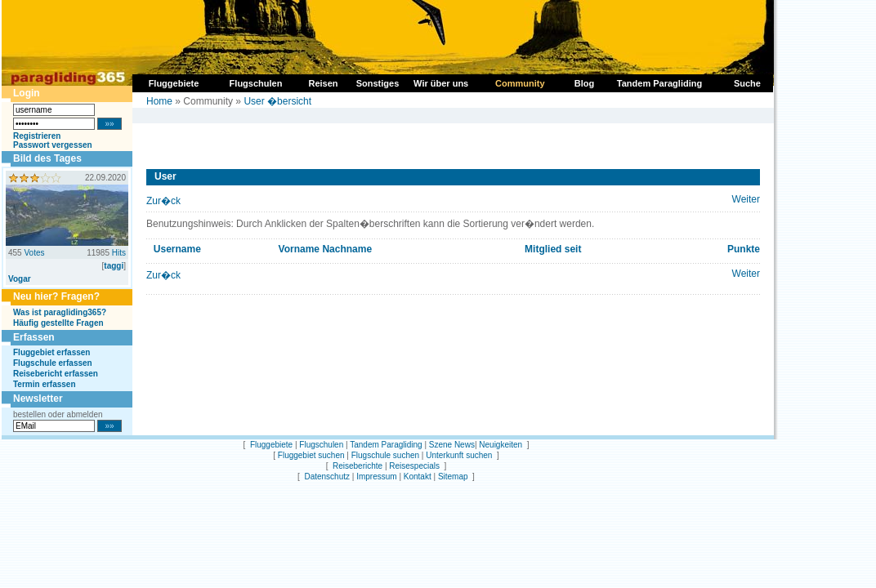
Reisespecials (414, 466)
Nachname (347, 249)
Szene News (452, 445)
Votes (34, 253)
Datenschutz (327, 477)
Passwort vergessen (53, 145)
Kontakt (418, 477)
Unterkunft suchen (459, 455)
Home (159, 101)
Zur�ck (163, 201)
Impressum (376, 477)
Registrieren (37, 136)
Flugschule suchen (385, 455)
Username (177, 249)
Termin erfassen (45, 384)
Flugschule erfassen (53, 363)
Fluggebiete (271, 445)
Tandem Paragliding (386, 445)
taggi (114, 266)
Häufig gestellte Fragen (58, 323)
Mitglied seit (553, 249)
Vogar (20, 279)
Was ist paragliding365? (60, 312)
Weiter (746, 199)
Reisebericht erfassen (56, 374)
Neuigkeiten (501, 445)
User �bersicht (277, 101)
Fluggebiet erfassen (51, 352)
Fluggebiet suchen (311, 455)
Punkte (744, 249)
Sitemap (453, 477)
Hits (119, 253)
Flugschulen (321, 445)
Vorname (299, 249)
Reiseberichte (358, 466)
